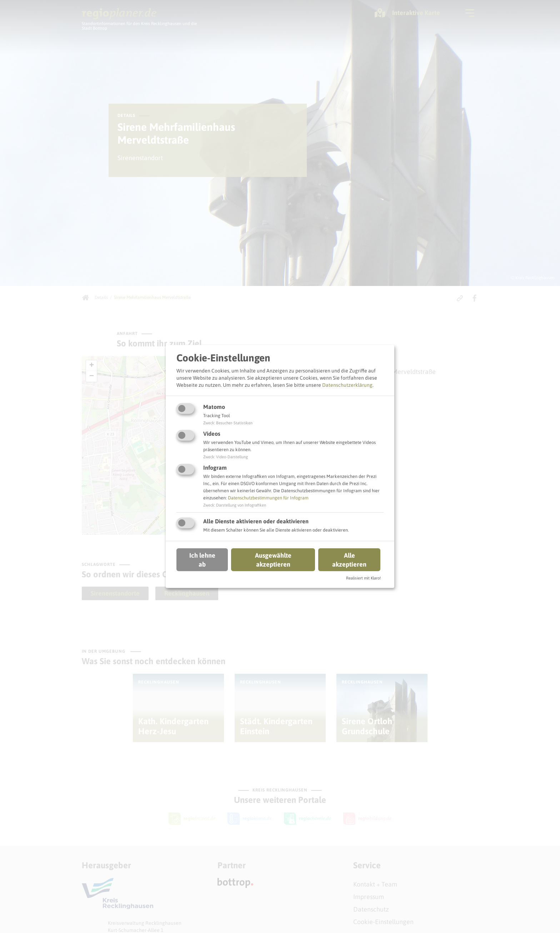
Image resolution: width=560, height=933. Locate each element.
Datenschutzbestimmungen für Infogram (268, 498)
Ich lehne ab (202, 559)
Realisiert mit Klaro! (363, 578)
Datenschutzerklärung (347, 385)
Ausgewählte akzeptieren (273, 559)
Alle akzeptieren (349, 559)
